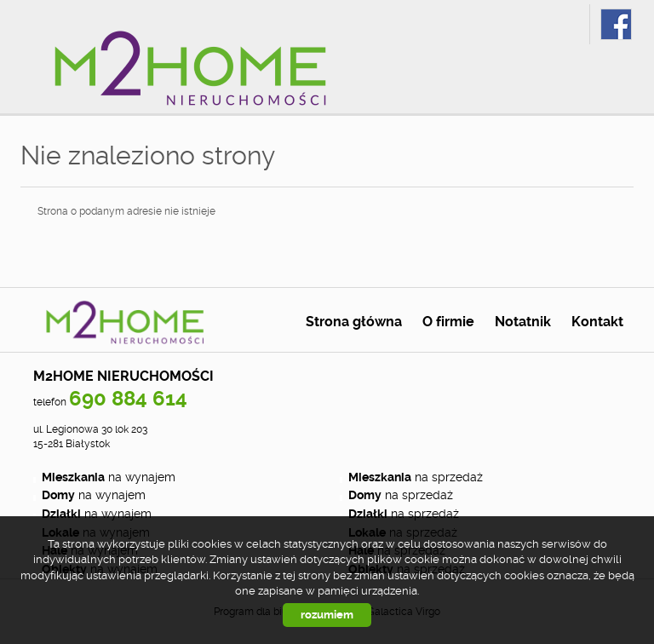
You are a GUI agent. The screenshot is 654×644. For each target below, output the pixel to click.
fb (616, 24)
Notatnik (523, 322)
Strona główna (354, 322)
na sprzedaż (416, 477)
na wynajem (109, 477)
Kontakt (597, 322)
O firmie (448, 322)
